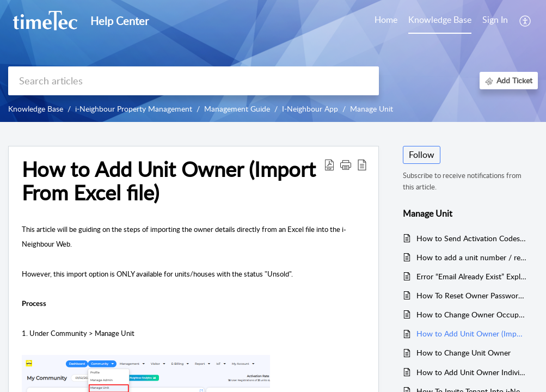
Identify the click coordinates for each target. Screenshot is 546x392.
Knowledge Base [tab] (440, 20)
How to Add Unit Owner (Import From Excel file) (169, 181)
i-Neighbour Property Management (134, 109)
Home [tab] (386, 20)
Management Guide (237, 109)
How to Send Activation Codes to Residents (472, 238)
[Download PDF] (329, 164)
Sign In (495, 20)
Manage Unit (372, 109)
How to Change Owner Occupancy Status (472, 314)
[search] (194, 81)
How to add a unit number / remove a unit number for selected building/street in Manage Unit (472, 257)
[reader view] (362, 164)
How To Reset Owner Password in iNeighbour (472, 295)
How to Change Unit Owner (464, 353)
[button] (346, 164)
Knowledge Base (36, 109)
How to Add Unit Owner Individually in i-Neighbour (472, 372)
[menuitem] (495, 21)
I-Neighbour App (310, 109)
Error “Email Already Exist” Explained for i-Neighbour (472, 276)
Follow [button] (422, 155)
